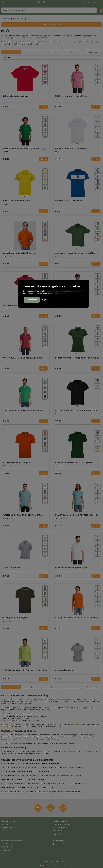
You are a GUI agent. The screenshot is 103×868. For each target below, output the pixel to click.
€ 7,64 (6, 628)
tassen (76, 724)
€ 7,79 (58, 628)
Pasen (4, 853)
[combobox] (47, 10)
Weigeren (45, 300)
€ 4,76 (58, 159)
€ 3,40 (6, 107)
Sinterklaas (6, 850)
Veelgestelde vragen (10, 828)
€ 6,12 (58, 421)
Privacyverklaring (59, 828)
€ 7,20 (6, 576)
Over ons (5, 831)
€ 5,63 (58, 316)
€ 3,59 (58, 107)
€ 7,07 (6, 526)
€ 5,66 (58, 368)
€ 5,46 (58, 264)
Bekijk (43, 107)
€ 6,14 (6, 473)
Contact (5, 824)
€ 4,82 (58, 211)
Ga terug (7, 19)
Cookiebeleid (58, 831)
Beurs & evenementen (10, 844)
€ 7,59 (58, 576)
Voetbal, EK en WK (9, 847)
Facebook (58, 844)
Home (15, 19)
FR (89, 3)
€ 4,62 (6, 159)
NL (84, 3)
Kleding (23, 19)
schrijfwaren (6, 727)
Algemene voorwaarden (63, 824)
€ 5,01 (6, 264)
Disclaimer (57, 834)
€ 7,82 (58, 679)
